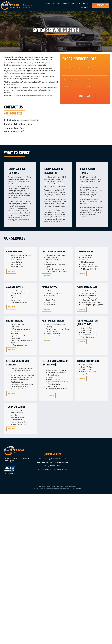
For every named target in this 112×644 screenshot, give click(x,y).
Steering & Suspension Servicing (18, 363)
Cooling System (49, 288)
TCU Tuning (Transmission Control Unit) (55, 363)
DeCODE (73, 486)
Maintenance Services (53, 321)
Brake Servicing (14, 252)
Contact (84, 8)
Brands (66, 3)
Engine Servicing (15, 321)
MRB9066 (12, 460)
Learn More (12, 271)
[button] (101, 5)
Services (56, 3)
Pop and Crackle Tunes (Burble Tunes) (88, 323)
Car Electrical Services (53, 252)
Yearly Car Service (16, 407)
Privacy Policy (8, 462)
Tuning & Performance (88, 361)
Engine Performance (87, 288)
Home (48, 3)
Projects (76, 3)
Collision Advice (85, 252)
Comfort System (15, 288)
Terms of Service (73, 488)
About (85, 3)
